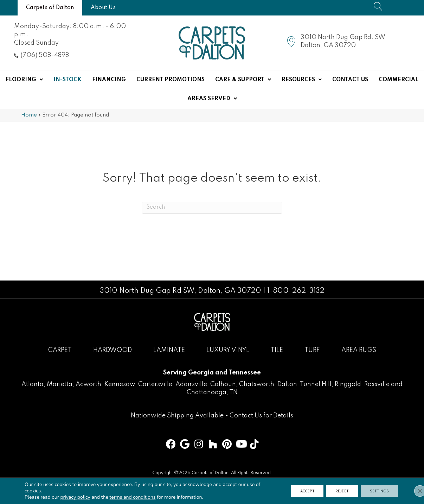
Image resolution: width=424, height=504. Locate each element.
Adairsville (191, 384)
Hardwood (113, 350)
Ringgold (348, 384)
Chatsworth (257, 384)
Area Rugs (359, 350)
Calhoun (223, 384)
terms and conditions (133, 497)
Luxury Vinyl (228, 350)
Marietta (60, 384)
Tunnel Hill (316, 384)
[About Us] (103, 8)
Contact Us (246, 416)
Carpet (60, 350)
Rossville (377, 384)
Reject (337, 491)
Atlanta (33, 384)
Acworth (88, 384)
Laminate (169, 350)
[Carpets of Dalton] (50, 8)
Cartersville (155, 384)
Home (29, 115)
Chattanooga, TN (212, 392)
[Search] (212, 208)
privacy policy (75, 497)
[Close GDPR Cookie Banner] (413, 491)
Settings (378, 491)
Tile (277, 350)
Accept (298, 491)
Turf (312, 350)
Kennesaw (120, 384)
